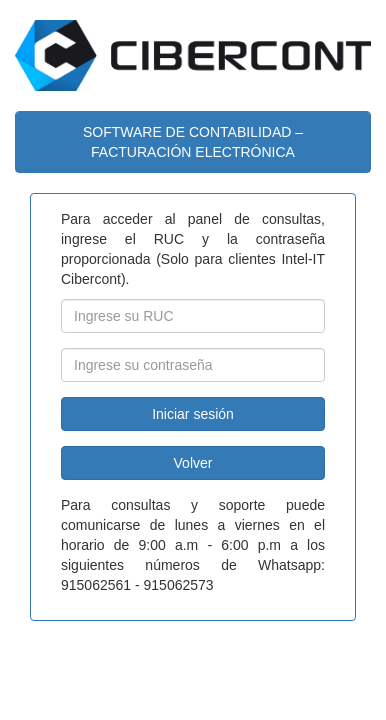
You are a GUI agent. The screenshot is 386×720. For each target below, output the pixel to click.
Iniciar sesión (193, 414)
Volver (193, 463)
